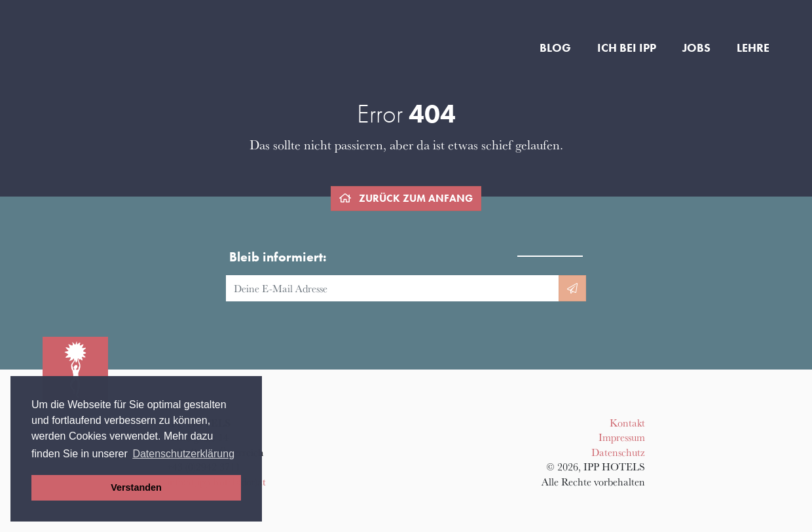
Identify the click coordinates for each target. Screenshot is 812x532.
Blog (555, 48)
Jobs (696, 48)
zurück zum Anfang (406, 198)
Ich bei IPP (627, 48)
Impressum (622, 437)
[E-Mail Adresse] (393, 288)
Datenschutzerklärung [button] (183, 454)
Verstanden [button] (136, 487)
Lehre (753, 48)
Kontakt (627, 423)
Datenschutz (618, 452)
